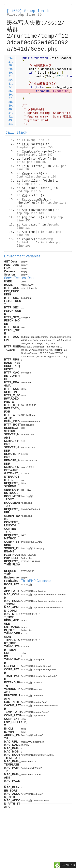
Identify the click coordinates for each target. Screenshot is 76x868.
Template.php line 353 (35, 147)
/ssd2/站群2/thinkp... (35, 241)
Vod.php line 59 (30, 191)
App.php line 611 (30, 213)
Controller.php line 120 (36, 177)
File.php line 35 (24, 15)
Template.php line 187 (35, 155)
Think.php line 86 (31, 162)
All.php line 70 (30, 184)
